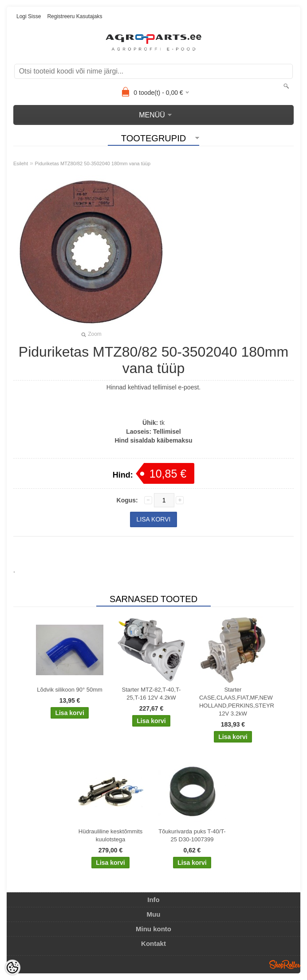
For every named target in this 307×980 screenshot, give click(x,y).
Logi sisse (29, 16)
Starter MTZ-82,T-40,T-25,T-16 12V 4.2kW (152, 694)
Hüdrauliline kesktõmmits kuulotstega (111, 835)
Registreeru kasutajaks (75, 16)
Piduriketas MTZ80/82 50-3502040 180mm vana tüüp (93, 163)
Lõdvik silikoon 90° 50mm (70, 690)
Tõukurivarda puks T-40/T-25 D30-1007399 (192, 835)
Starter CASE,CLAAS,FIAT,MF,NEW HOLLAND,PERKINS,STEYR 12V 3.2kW (235, 702)
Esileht (21, 163)
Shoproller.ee (285, 964)
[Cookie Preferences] (12, 968)
